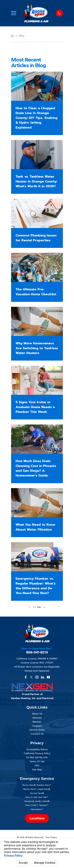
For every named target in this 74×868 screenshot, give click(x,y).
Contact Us (37, 734)
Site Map (37, 770)
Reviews (37, 722)
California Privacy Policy (37, 753)
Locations (37, 818)
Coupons (37, 726)
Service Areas (37, 730)
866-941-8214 (37, 652)
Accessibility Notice (37, 749)
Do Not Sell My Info (37, 757)
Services (37, 718)
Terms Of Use (37, 761)
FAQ (37, 766)
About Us (37, 714)
